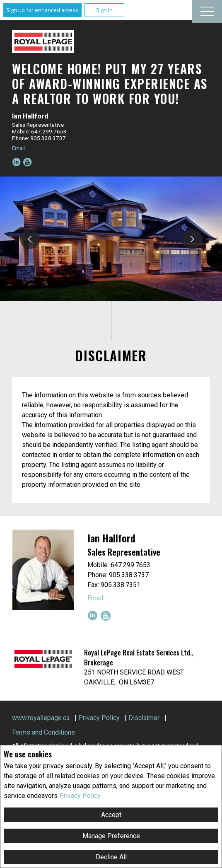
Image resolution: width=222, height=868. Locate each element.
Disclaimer (144, 718)
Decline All (111, 857)
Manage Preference (111, 836)
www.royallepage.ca (41, 718)
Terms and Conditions (43, 732)
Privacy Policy (80, 796)
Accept (111, 815)
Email (18, 148)
